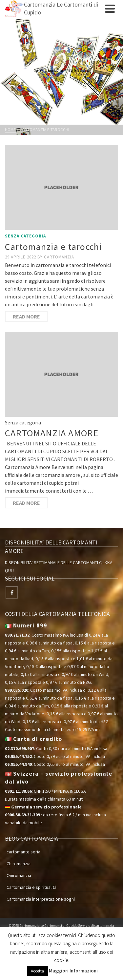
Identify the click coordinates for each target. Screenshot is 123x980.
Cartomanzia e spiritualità (31, 887)
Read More (26, 316)
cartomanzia (59, 257)
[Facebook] (12, 592)
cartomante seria (23, 852)
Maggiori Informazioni (73, 971)
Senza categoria (25, 236)
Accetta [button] (37, 971)
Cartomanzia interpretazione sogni (41, 899)
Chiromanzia (19, 864)
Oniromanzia (19, 875)
